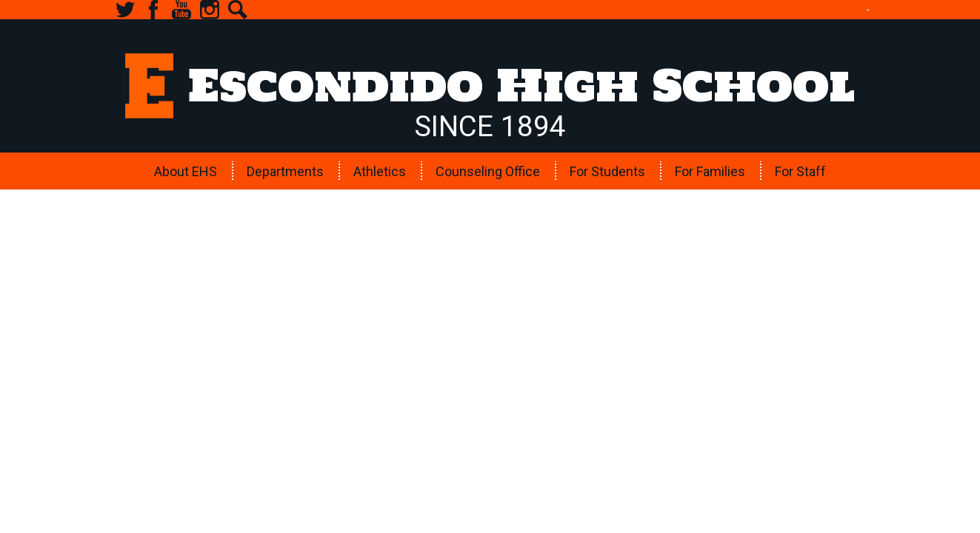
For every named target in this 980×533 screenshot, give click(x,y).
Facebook (153, 10)
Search (238, 10)
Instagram (210, 10)
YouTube (181, 10)
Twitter (125, 10)
